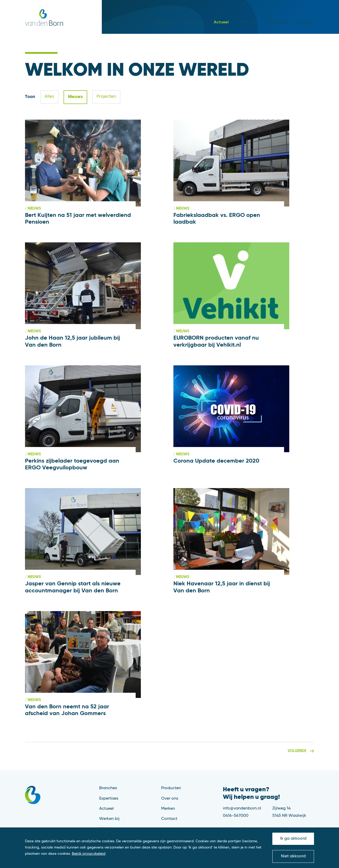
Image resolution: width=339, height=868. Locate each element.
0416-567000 (236, 816)
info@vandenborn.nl (242, 808)
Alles (49, 97)
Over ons (248, 22)
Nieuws (75, 97)
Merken (168, 809)
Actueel (221, 22)
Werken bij (277, 22)
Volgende (297, 751)
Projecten (106, 97)
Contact (306, 22)
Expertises (194, 22)
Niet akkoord (293, 856)
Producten (171, 788)
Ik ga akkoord (293, 839)
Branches (165, 22)
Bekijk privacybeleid (89, 854)
